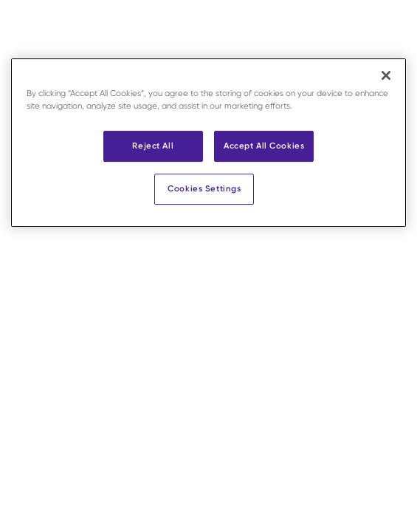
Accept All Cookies (264, 146)
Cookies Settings (204, 188)
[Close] (386, 75)
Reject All (153, 146)
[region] (208, 143)
